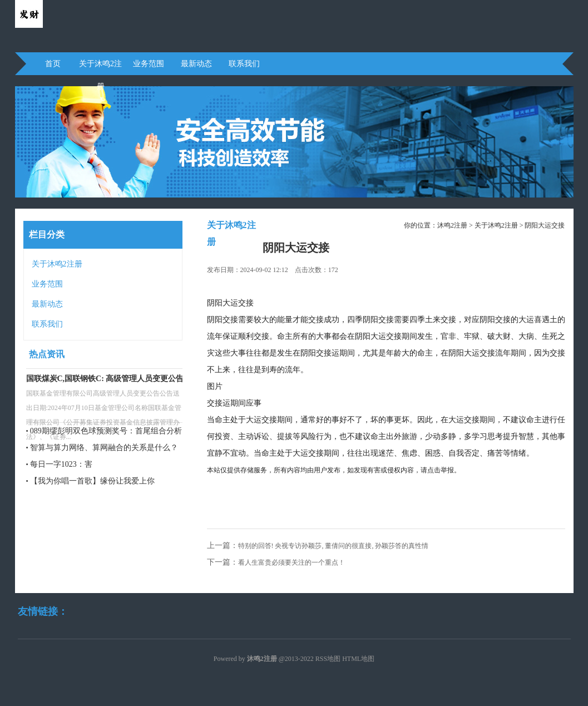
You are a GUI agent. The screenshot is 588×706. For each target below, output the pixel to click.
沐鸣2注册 (452, 225)
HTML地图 (358, 659)
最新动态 (196, 64)
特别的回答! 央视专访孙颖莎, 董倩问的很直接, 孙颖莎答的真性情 (333, 546)
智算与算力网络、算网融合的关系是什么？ (104, 448)
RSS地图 (328, 659)
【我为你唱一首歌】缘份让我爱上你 (92, 481)
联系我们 (244, 64)
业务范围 (149, 64)
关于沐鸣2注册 (100, 67)
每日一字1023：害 (61, 464)
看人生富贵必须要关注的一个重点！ (291, 562)
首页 (53, 64)
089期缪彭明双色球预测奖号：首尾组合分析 (106, 431)
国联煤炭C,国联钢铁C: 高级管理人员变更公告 (105, 379)
